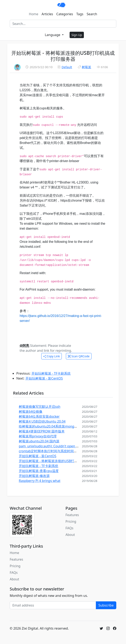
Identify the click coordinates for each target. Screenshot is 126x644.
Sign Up (77, 35)
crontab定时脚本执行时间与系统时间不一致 (51, 451)
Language (53, 35)
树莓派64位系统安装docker (39, 416)
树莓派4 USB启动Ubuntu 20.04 (42, 421)
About (70, 535)
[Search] (63, 24)
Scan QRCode (79, 356)
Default (67, 67)
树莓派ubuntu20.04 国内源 (39, 441)
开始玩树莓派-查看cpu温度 (39, 471)
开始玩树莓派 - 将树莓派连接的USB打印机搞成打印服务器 (61, 461)
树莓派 (86, 67)
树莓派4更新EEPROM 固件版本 (42, 431)
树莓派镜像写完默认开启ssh (40, 407)
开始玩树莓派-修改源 (34, 476)
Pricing (71, 521)
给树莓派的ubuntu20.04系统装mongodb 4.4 (52, 426)
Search (92, 14)
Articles (47, 14)
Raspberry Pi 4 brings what (40, 481)
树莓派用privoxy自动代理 (38, 436)
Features (72, 515)
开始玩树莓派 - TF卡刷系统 (51, 373)
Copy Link (52, 356)
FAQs (69, 528)
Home (34, 14)
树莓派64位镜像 (31, 411)
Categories (65, 14)
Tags (80, 14)
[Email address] (53, 605)
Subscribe (106, 605)
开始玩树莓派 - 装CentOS (44, 378)
